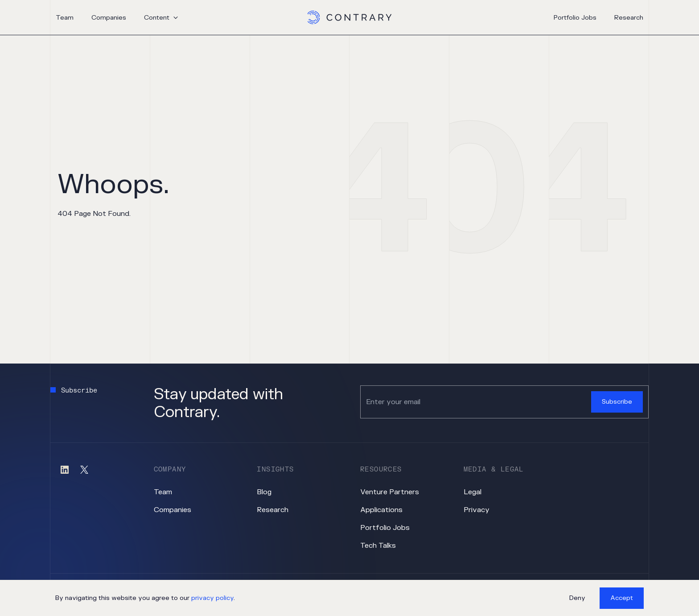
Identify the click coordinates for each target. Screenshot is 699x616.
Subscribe (617, 402)
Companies (109, 18)
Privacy (477, 510)
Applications (381, 510)
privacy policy (212, 598)
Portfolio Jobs (575, 18)
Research (629, 18)
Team (65, 18)
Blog (264, 492)
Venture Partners (390, 492)
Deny (577, 598)
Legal (473, 492)
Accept (622, 598)
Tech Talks (378, 546)
